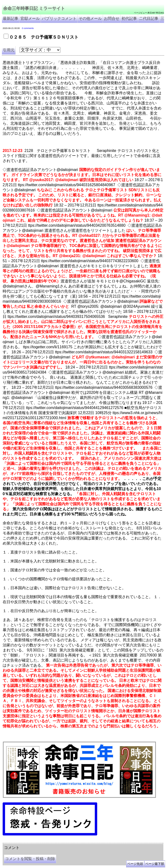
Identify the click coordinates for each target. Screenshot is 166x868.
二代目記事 (149, 18)
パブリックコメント (59, 18)
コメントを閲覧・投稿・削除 (30, 859)
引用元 (9, 50)
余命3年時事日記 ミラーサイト (83, 841)
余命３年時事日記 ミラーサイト (51, 841)
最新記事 (11, 18)
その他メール (90, 18)
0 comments (28, 28)
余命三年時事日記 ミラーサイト (34, 8)
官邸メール (30, 18)
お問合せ (112, 18)
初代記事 (129, 18)
